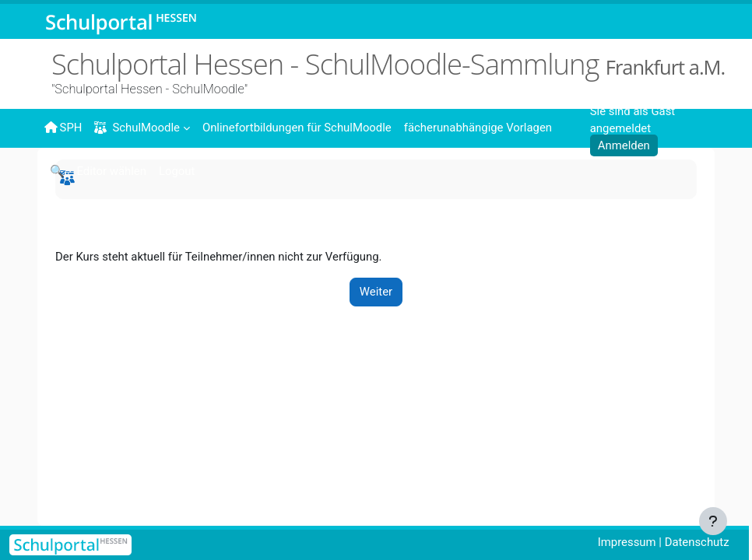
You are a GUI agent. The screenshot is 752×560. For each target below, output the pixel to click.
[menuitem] (297, 127)
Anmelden (624, 145)
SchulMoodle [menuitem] (137, 128)
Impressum (627, 542)
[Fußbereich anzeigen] (713, 521)
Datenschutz (697, 542)
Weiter (376, 292)
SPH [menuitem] (63, 128)
